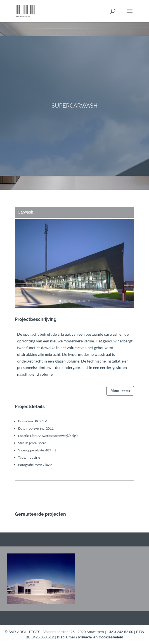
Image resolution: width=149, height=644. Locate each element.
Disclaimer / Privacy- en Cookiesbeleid (90, 637)
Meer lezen (120, 390)
